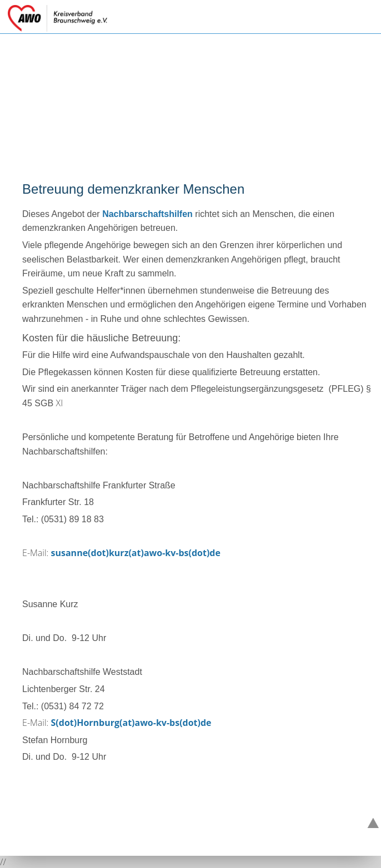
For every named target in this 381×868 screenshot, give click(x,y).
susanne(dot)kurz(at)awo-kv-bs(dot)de (136, 553)
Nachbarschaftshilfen (147, 214)
